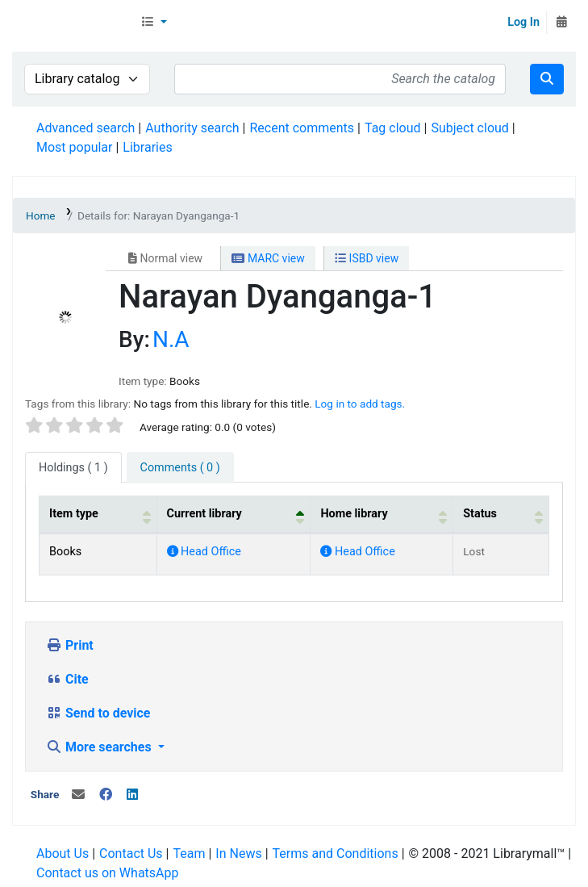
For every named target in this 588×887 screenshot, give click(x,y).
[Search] (547, 79)
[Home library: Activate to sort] (382, 515)
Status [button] (480, 514)
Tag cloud (393, 128)
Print (70, 645)
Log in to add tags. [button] (360, 404)
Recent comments (302, 128)
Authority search (192, 128)
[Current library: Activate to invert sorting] (234, 515)
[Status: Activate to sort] (501, 515)
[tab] (180, 468)
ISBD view (367, 258)
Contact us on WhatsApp (107, 873)
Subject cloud (469, 128)
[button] (154, 23)
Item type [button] (74, 514)
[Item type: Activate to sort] (98, 515)
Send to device (98, 713)
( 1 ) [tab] (73, 468)
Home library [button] (354, 514)
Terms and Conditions (336, 854)
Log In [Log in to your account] (523, 22)
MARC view (268, 258)
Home (41, 215)
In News (238, 854)
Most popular (74, 147)
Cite (67, 679)
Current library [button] (204, 514)
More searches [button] (100, 747)
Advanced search (85, 128)
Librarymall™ (73, 23)
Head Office (204, 552)
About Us (63, 854)
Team (189, 854)
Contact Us (131, 854)
